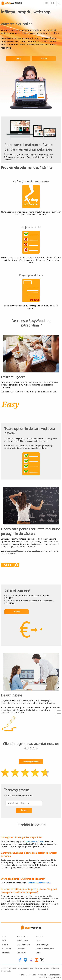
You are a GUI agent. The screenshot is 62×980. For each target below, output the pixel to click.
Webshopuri (22, 941)
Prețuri (17, 612)
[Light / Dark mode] (59, 3)
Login (18, 59)
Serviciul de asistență (45, 949)
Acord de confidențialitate (49, 975)
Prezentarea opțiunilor (34, 841)
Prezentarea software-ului (39, 883)
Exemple (6, 953)
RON (53, 3)
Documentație (42, 945)
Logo (38, 941)
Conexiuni (21, 953)
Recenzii (39, 937)
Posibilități (7, 949)
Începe (44, 59)
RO (46, 3)
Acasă (5, 937)
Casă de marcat (24, 945)
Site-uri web (22, 937)
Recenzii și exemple (31, 762)
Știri (4, 941)
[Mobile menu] (59, 712)
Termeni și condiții (28, 975)
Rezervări (21, 949)
